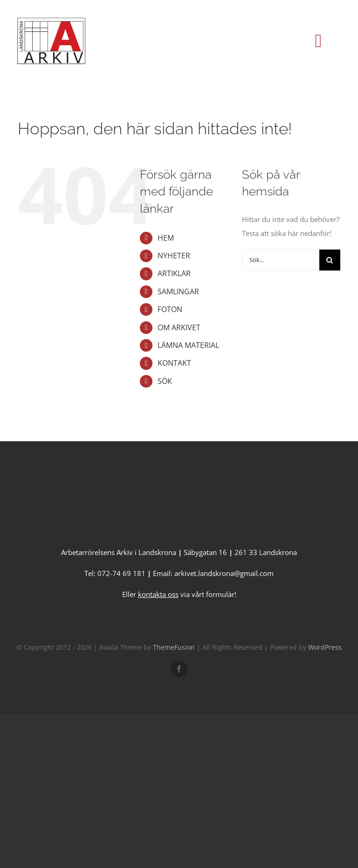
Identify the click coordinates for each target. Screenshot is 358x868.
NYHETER (174, 256)
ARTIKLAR (174, 273)
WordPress (325, 647)
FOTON (170, 309)
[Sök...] (280, 260)
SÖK (165, 381)
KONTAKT (174, 363)
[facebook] (179, 669)
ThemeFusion (174, 647)
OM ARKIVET (179, 327)
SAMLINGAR (178, 292)
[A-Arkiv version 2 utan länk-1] (179, 477)
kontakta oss (158, 594)
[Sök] (330, 260)
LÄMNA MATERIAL (188, 345)
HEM (166, 238)
